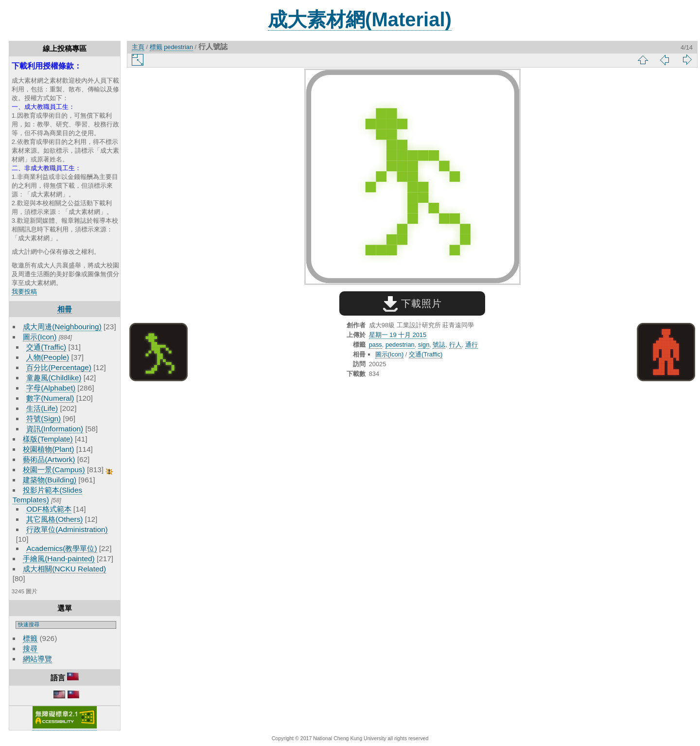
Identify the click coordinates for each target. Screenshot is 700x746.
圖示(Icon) (40, 337)
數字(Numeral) (50, 398)
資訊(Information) (55, 429)
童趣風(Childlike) (54, 378)
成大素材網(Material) (360, 19)
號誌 (439, 345)
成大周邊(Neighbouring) (62, 327)
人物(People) (48, 357)
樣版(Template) (48, 439)
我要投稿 (24, 292)
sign (424, 345)
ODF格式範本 (49, 509)
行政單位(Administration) (67, 529)
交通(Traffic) (46, 347)
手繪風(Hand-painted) (59, 559)
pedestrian (178, 47)
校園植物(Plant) (48, 449)
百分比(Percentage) (59, 367)
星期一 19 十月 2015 (398, 335)
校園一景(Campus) (54, 470)
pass (376, 345)
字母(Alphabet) (51, 388)
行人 (455, 345)
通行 (472, 345)
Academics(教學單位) (61, 548)
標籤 (30, 638)
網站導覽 (37, 659)
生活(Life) (42, 408)
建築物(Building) (50, 480)
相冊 (65, 309)
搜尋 (30, 648)
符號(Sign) (44, 418)
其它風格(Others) (54, 519)
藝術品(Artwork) (49, 459)
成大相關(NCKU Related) (64, 569)
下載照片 (412, 303)
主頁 (138, 47)
